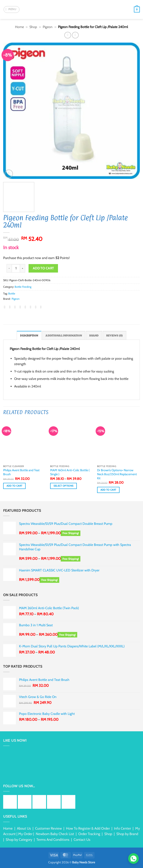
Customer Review (48, 828)
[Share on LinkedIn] (32, 307)
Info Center (122, 828)
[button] (12, 9)
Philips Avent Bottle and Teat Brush (21, 472)
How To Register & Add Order (88, 828)
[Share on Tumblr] (37, 307)
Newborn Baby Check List (55, 834)
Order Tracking (89, 834)
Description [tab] (29, 335)
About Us (24, 828)
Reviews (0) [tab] (115, 335)
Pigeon (48, 27)
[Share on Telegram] (42, 307)
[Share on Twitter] (16, 307)
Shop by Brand (127, 834)
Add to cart (43, 268)
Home (19, 27)
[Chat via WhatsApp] (133, 859)
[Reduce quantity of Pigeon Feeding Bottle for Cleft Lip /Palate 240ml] (9, 268)
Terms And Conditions (53, 840)
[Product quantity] (16, 268)
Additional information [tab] (64, 335)
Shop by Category (19, 840)
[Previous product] (75, 35)
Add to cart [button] (14, 486)
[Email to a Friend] (21, 307)
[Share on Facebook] (11, 307)
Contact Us (82, 840)
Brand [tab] (94, 335)
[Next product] (68, 35)
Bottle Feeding (23, 287)
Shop (33, 27)
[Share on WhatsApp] (6, 307)
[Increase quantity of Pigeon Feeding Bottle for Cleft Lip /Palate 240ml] (23, 268)
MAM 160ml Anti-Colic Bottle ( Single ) (70, 472)
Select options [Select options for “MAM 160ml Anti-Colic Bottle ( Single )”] (64, 486)
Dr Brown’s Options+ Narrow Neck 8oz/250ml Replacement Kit (117, 474)
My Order (25, 834)
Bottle (12, 294)
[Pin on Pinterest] (26, 307)
